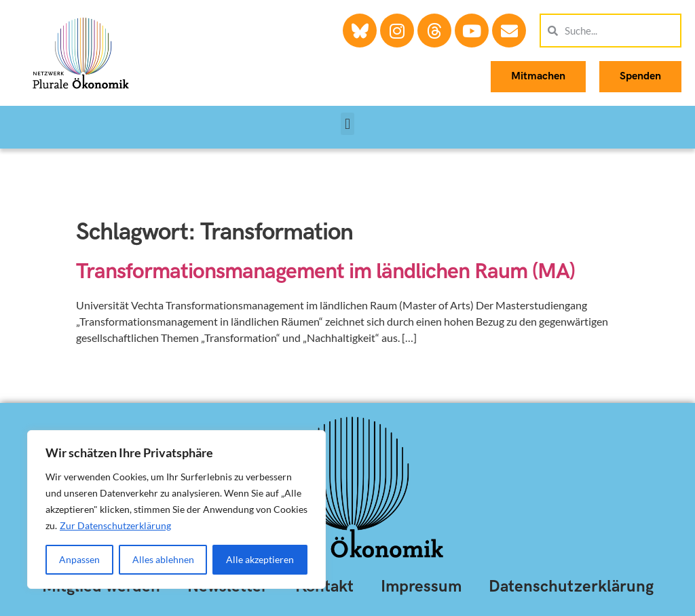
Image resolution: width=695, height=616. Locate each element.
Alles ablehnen (163, 559)
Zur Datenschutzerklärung (115, 525)
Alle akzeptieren (260, 559)
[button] (347, 124)
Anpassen (79, 559)
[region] (176, 509)
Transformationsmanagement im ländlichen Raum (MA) (325, 272)
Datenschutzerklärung (571, 586)
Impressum (421, 586)
